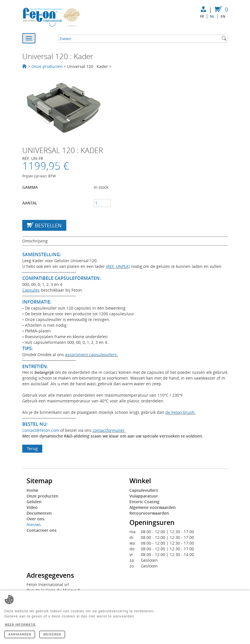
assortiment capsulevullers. (92, 355)
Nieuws (34, 524)
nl (212, 16)
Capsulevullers (144, 490)
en (223, 16)
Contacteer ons (42, 530)
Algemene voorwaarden (153, 507)
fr (202, 16)
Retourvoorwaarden (149, 513)
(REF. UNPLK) (118, 266)
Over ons (35, 519)
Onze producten (47, 66)
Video (32, 507)
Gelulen (34, 502)
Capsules (31, 290)
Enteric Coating (144, 502)
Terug (32, 449)
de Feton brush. (181, 412)
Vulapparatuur (144, 496)
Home (32, 490)
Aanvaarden (20, 634)
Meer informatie (20, 625)
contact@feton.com (41, 430)
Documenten (39, 513)
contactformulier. (109, 430)
